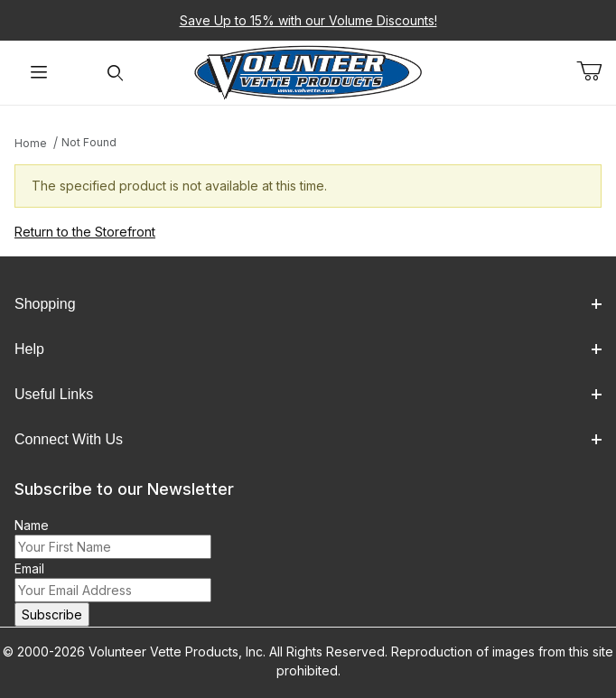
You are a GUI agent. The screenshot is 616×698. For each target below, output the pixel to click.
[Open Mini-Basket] (596, 71)
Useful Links (308, 394)
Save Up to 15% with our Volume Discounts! (308, 20)
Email (29, 568)
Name (32, 525)
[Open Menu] (38, 73)
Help (308, 349)
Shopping (308, 304)
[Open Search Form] (115, 73)
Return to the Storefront (85, 232)
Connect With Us (308, 439)
